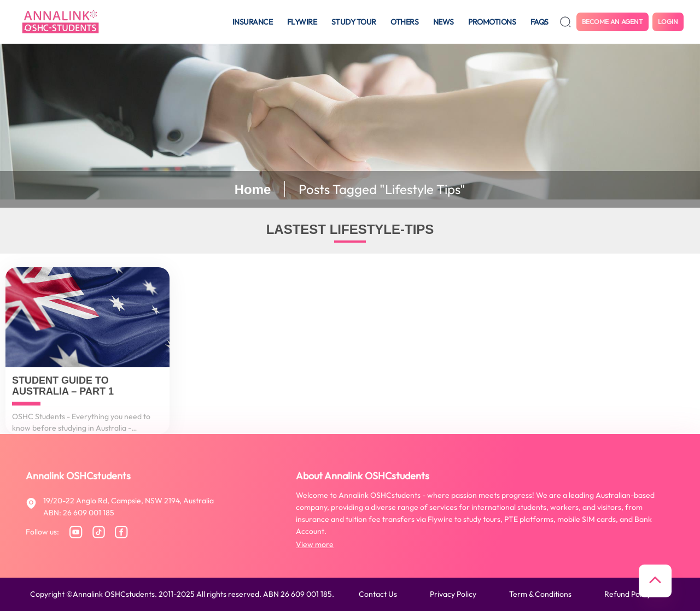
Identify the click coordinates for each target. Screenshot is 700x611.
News (444, 22)
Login (668, 22)
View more (315, 544)
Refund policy (628, 594)
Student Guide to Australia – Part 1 (63, 386)
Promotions (492, 22)
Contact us (378, 594)
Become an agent (612, 22)
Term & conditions (540, 594)
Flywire (302, 22)
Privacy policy (453, 594)
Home (253, 189)
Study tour (354, 22)
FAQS (539, 22)
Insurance (253, 22)
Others (404, 22)
